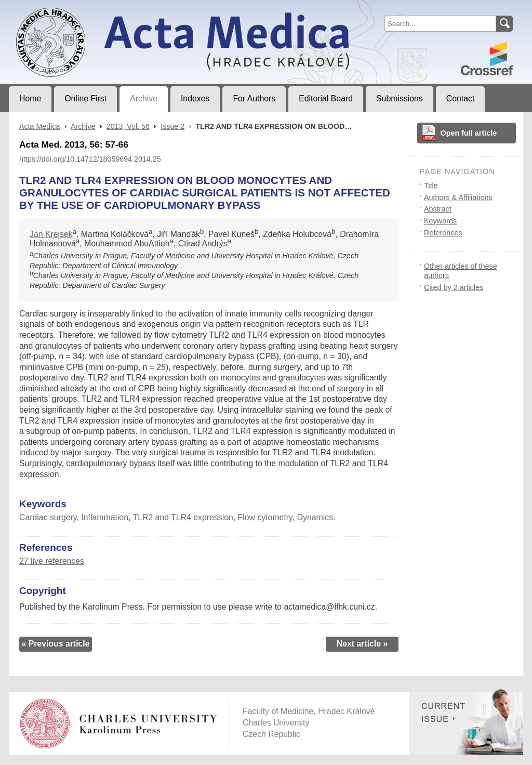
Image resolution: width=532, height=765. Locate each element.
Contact (461, 98)
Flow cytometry (265, 517)
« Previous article (55, 644)
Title (431, 186)
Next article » (362, 644)
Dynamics (315, 517)
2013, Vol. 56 (128, 126)
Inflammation (105, 517)
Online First (85, 98)
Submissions (400, 98)
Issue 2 (172, 126)
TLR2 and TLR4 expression (183, 517)
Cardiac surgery (48, 517)
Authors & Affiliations (458, 197)
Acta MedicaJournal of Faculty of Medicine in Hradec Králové (95, 8)
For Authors (254, 98)
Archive (144, 98)
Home (30, 98)
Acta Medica (39, 126)
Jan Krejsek (51, 234)
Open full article (469, 133)
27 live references (52, 561)
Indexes (195, 98)
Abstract (438, 209)
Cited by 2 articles (454, 287)
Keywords (440, 221)
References (443, 233)
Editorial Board (326, 98)
